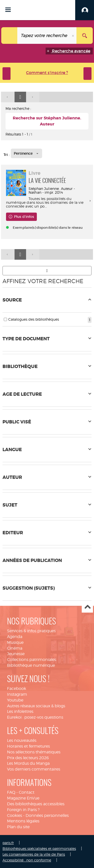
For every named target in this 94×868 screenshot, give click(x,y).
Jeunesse (16, 654)
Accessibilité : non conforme (27, 860)
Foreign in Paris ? (23, 810)
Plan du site (18, 827)
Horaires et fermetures (28, 746)
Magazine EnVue (23, 798)
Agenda (15, 637)
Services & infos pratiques (31, 631)
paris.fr (8, 843)
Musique (15, 642)
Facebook (17, 689)
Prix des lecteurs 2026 (28, 758)
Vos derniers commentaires (34, 769)
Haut (87, 607)
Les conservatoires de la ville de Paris (34, 854)
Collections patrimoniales (32, 660)
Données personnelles (47, 815)
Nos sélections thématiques (34, 752)
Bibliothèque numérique (31, 665)
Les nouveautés (22, 740)
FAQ (11, 792)
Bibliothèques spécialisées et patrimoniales (39, 848)
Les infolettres (20, 711)
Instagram (17, 694)
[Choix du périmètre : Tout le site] (9, 36)
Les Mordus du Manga (28, 763)
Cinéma (15, 648)
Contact (27, 792)
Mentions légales (23, 821)
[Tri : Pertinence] (26, 153)
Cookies (15, 815)
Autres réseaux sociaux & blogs (36, 706)
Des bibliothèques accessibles (36, 804)
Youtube (15, 700)
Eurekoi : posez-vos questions (35, 717)
